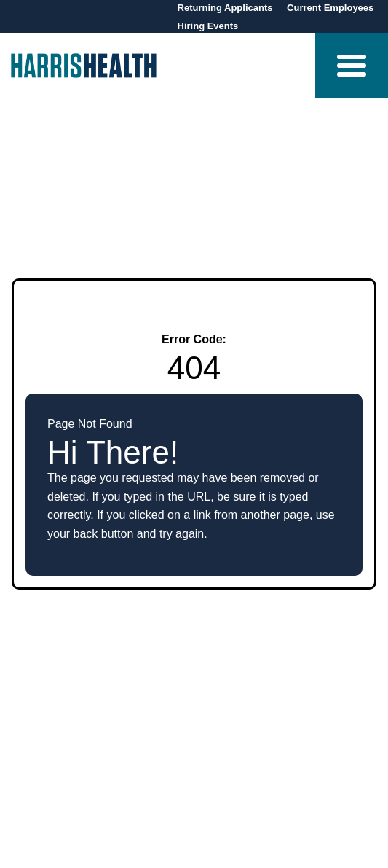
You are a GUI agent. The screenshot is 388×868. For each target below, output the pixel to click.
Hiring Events (208, 26)
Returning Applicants (227, 8)
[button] (352, 66)
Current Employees (330, 8)
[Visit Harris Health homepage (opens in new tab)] (84, 66)
